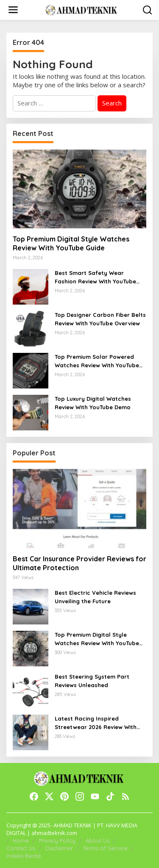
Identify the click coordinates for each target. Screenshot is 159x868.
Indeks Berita (24, 856)
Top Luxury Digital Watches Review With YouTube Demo (93, 403)
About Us (98, 840)
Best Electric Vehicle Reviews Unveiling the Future (95, 597)
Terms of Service (105, 848)
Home (21, 840)
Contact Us (21, 848)
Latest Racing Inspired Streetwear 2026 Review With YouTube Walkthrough (96, 723)
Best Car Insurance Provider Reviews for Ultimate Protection (79, 563)
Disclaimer (59, 848)
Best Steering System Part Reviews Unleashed (92, 681)
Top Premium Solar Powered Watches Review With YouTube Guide (97, 361)
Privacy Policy (57, 840)
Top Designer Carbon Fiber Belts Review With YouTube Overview (100, 319)
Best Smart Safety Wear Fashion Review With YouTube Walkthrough (95, 277)
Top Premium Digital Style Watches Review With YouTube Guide (71, 243)
